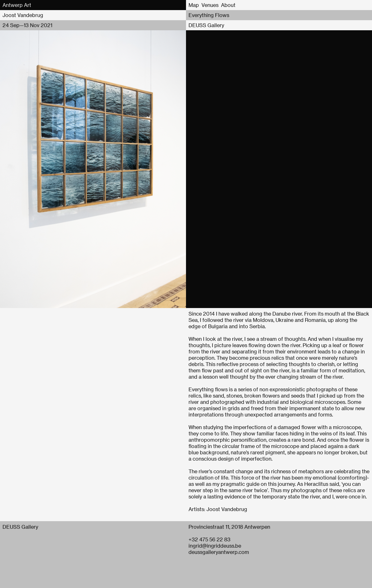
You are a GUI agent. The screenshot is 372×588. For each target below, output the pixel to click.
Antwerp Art (17, 5)
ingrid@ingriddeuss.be (215, 546)
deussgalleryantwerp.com (219, 552)
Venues (210, 5)
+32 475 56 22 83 (209, 539)
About (228, 5)
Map (194, 5)
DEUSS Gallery (206, 25)
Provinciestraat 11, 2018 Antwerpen (229, 527)
